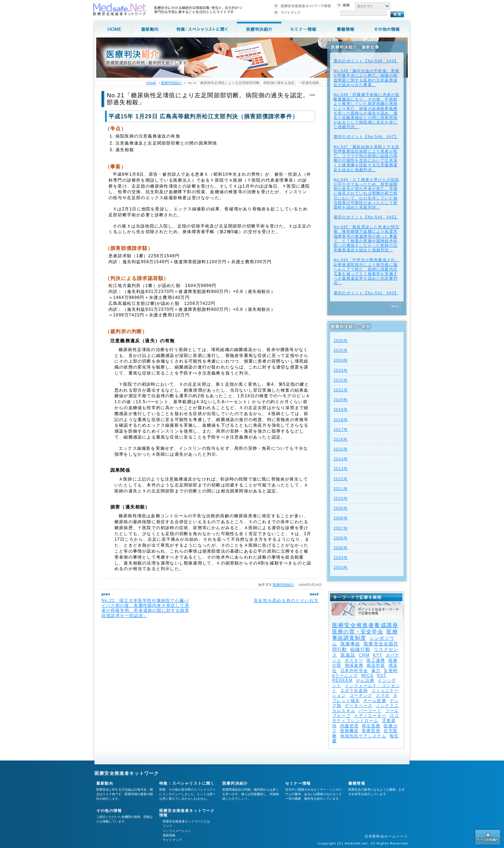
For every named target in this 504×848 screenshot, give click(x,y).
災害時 (391, 671)
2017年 (341, 429)
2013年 (341, 469)
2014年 (341, 459)
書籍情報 (357, 783)
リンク (167, 826)
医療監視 (371, 731)
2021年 (341, 390)
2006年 (341, 538)
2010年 (341, 498)
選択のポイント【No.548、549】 (366, 61)
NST (382, 675)
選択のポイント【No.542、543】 (366, 293)
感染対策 (376, 665)
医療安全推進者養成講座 (365, 625)
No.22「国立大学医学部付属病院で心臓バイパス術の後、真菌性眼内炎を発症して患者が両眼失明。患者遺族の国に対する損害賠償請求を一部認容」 (145, 608)
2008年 (341, 518)
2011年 (341, 489)
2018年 (341, 420)
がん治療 (365, 680)
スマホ (383, 695)
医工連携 (376, 660)
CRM (364, 655)
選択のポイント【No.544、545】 (366, 217)
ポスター (354, 660)
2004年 (341, 558)
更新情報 (169, 835)
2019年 (341, 409)
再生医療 (371, 726)
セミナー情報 (298, 783)
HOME (151, 83)
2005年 (341, 548)
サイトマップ (172, 840)
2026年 (341, 341)
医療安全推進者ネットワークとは (186, 821)
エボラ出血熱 (354, 691)
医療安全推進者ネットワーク (127, 773)
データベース (359, 706)
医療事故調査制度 (365, 635)
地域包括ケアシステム (363, 736)
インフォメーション (177, 831)
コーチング (361, 695)
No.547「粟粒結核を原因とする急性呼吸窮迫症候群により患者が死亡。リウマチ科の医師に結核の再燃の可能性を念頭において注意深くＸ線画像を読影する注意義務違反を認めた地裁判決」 (366, 158)
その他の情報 (109, 811)
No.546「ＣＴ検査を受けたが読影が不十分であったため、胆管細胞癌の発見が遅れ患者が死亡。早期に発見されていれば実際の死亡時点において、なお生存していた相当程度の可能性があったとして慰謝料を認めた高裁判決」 (366, 193)
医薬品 (348, 655)
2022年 (341, 380)
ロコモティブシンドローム (366, 718)
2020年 (341, 400)
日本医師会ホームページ (386, 836)
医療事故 (351, 644)
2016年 (341, 439)
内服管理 (349, 726)
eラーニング (345, 675)
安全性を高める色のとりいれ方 (286, 601)
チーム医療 (375, 701)
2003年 (341, 567)
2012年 (341, 479)
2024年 (341, 360)
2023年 (341, 370)
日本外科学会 (354, 671)
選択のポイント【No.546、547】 (366, 136)
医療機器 (349, 731)
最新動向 (105, 783)
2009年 (341, 508)
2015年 (341, 449)
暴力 (376, 671)
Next (395, 306)
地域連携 (354, 665)
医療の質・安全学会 (358, 632)
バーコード (370, 711)
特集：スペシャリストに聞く (187, 783)
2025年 (341, 350)
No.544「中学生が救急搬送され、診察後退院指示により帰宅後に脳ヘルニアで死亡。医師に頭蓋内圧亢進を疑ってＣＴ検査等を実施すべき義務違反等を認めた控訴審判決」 (366, 271)
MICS (367, 675)
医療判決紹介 (283, 585)
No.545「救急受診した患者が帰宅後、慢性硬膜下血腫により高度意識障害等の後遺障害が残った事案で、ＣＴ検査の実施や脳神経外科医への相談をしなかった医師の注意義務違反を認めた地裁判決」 (366, 238)
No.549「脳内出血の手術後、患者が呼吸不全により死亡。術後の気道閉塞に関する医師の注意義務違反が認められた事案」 (366, 78)
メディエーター (370, 716)
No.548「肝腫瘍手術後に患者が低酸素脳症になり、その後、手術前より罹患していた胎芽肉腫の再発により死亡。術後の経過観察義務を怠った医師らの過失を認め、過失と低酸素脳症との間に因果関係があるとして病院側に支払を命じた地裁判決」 (366, 111)
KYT (377, 655)
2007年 (341, 528)
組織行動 (360, 649)
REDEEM (342, 680)
